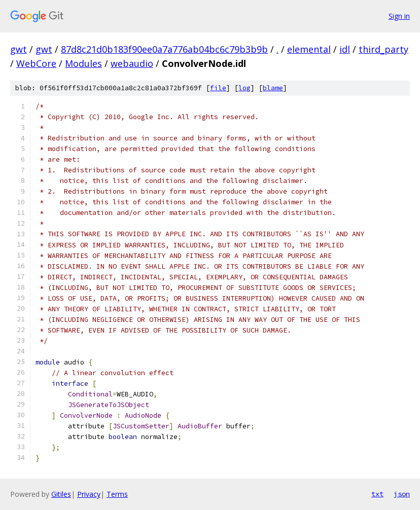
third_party (383, 49)
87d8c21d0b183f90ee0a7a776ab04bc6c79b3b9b (164, 49)
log (244, 88)
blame (273, 88)
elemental (309, 49)
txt (377, 494)
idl (345, 49)
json (402, 494)
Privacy (89, 494)
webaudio (132, 63)
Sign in (399, 16)
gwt (19, 49)
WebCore (36, 63)
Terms (117, 494)
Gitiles (61, 494)
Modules (83, 63)
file (218, 88)
